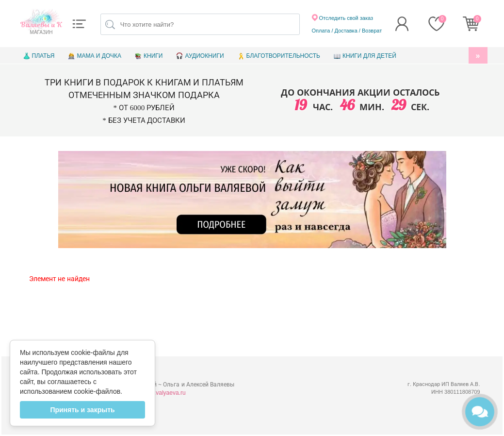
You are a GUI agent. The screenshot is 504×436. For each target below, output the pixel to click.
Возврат (372, 31)
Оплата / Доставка (335, 31)
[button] (79, 24)
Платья (43, 56)
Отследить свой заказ (343, 17)
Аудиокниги (204, 56)
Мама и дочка (99, 56)
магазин (41, 27)
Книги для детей (369, 56)
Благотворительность (283, 56)
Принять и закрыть (82, 410)
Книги (153, 56)
